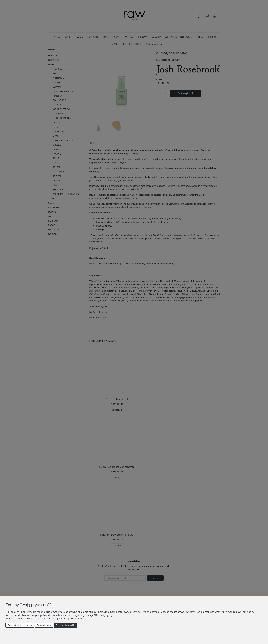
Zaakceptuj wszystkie (65, 625)
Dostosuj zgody (44, 625)
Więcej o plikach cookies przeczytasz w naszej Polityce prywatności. (44, 618)
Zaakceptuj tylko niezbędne (20, 625)
